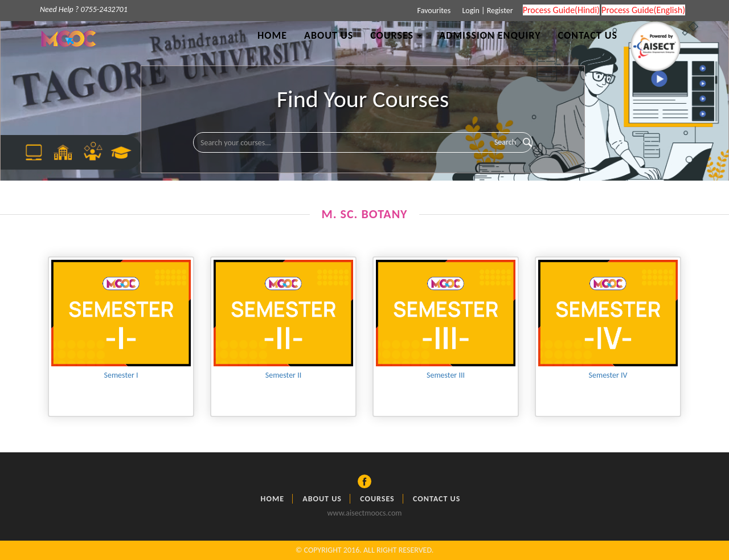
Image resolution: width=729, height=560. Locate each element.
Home (272, 35)
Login (470, 11)
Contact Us (588, 35)
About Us (329, 35)
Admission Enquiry (490, 35)
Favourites (433, 11)
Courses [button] (396, 35)
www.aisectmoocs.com (365, 513)
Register (500, 11)
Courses (377, 499)
